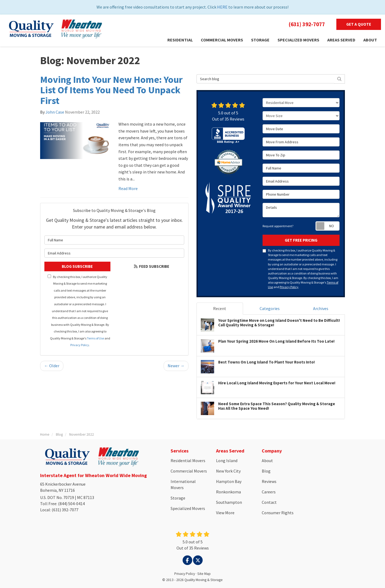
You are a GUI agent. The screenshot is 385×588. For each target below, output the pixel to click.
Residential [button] (180, 40)
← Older (52, 366)
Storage (178, 498)
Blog (266, 471)
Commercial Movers (189, 471)
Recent (220, 308)
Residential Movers (188, 461)
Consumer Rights (278, 513)
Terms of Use (95, 338)
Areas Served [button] (341, 40)
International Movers (183, 484)
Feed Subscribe (151, 266)
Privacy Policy (80, 345)
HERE (222, 7)
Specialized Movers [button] (298, 40)
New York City (228, 471)
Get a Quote (359, 24)
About (267, 461)
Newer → (176, 366)
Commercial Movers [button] (222, 40)
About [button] (370, 40)
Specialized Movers (188, 508)
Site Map (204, 574)
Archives (321, 308)
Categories (270, 308)
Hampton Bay (229, 481)
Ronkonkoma (228, 492)
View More (225, 513)
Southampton (229, 502)
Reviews (269, 481)
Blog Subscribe (77, 266)
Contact (269, 502)
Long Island (227, 461)
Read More (128, 188)
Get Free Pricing (301, 240)
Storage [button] (260, 40)
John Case (55, 112)
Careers (269, 492)
